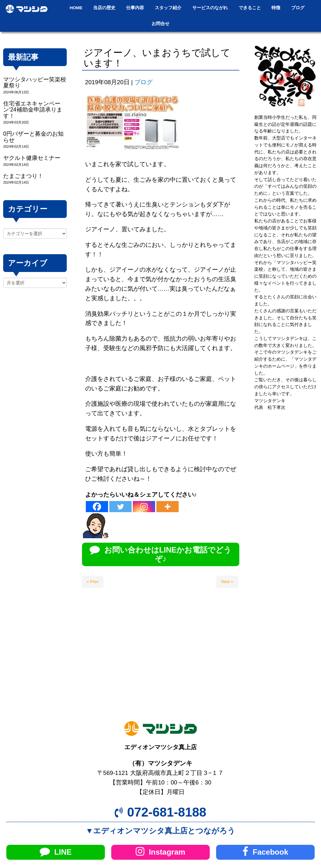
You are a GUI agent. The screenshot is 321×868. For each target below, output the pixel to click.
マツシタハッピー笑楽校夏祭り (35, 82)
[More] (167, 507)
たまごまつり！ (23, 176)
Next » (227, 582)
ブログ (143, 82)
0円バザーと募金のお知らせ (33, 137)
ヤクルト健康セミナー (32, 158)
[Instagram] (144, 507)
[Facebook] (97, 507)
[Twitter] (120, 507)
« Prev (93, 582)
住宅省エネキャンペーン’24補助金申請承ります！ (33, 110)
